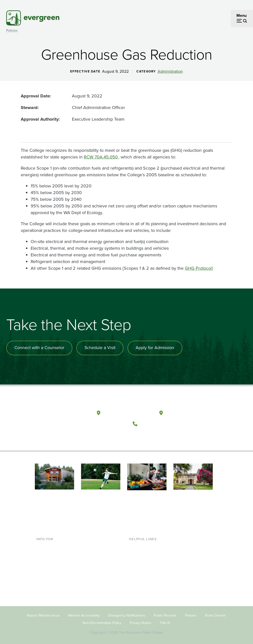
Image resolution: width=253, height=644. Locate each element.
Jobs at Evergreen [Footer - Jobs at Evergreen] (145, 593)
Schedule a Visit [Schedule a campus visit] (101, 348)
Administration (170, 71)
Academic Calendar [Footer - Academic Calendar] (146, 577)
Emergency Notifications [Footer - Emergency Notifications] (127, 614)
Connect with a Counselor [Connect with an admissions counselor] (40, 348)
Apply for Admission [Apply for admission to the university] (156, 348)
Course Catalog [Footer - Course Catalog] (142, 569)
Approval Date (35, 96)
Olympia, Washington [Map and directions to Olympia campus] (128, 412)
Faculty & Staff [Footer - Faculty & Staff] (49, 569)
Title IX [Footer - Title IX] (165, 621)
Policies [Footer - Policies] (191, 614)
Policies (12, 31)
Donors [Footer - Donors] (42, 577)
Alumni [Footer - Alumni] (42, 585)
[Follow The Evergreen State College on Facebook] (139, 435)
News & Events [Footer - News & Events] (142, 585)
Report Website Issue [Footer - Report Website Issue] (43, 614)
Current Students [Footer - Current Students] (51, 545)
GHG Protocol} (199, 268)
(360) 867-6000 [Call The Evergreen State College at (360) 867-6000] (158, 423)
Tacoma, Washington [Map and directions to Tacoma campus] (189, 412)
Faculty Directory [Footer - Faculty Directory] (144, 553)
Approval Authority (40, 119)
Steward (29, 108)
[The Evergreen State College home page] (62, 413)
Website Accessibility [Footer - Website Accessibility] (84, 614)
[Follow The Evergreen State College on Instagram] (159, 435)
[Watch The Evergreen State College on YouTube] (149, 435)
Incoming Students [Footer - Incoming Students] (53, 553)
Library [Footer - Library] (135, 545)
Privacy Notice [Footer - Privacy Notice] (141, 621)
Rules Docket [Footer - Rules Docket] (215, 614)
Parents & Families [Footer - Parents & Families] (52, 561)
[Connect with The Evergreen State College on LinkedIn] (169, 435)
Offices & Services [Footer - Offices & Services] (145, 561)
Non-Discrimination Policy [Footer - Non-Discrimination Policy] (102, 621)
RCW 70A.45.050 (101, 157)
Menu (242, 15)
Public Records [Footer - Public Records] (165, 614)
